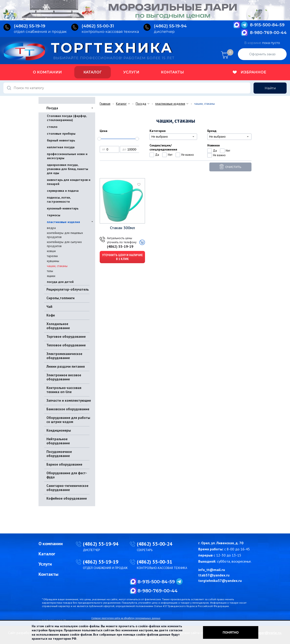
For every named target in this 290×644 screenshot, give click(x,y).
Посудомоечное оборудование (59, 454)
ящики (51, 276)
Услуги (131, 72)
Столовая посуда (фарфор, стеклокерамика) (67, 118)
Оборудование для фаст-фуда (67, 475)
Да (157, 155)
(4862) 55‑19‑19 (30, 26)
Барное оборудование (64, 464)
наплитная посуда (61, 147)
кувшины (53, 261)
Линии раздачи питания (66, 366)
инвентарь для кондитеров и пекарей (69, 182)
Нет (170, 155)
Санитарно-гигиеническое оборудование (67, 488)
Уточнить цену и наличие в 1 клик (122, 257)
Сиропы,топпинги (60, 298)
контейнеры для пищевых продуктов (65, 235)
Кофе (51, 315)
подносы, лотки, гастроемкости (59, 199)
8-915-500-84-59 (267, 25)
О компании (47, 72)
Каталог (93, 72)
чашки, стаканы (57, 266)
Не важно (188, 155)
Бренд (212, 131)
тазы (50, 271)
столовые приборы (61, 134)
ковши (51, 251)
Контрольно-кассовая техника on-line (64, 390)
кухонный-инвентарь (63, 208)
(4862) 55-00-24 (155, 544)
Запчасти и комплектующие (69, 400)
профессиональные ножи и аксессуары (67, 156)
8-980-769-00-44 (268, 33)
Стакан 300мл (122, 228)
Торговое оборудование (66, 337)
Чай (49, 307)
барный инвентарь (61, 140)
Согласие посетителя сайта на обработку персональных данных (126, 618)
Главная (105, 104)
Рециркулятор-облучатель (68, 289)
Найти (270, 88)
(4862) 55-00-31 (155, 562)
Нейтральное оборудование (58, 441)
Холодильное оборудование (58, 326)
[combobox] (173, 137)
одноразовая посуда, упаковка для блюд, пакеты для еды (68, 169)
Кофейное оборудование (67, 498)
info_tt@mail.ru (212, 570)
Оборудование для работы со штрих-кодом (68, 420)
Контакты (172, 72)
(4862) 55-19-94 (101, 544)
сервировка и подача (63, 191)
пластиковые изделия (63, 222)
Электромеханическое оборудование (64, 356)
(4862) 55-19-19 (120, 246)
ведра (51, 228)
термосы (54, 215)
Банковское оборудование (68, 409)
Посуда (52, 108)
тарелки (52, 256)
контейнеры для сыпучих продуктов (64, 244)
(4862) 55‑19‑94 (170, 26)
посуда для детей (60, 282)
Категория (158, 131)
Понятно (231, 632)
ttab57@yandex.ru (214, 575)
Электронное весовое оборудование (64, 377)
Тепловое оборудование (66, 345)
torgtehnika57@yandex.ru (220, 581)
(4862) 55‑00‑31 (98, 26)
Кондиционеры (59, 430)
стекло (52, 127)
